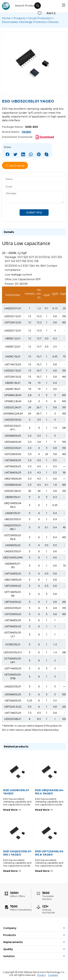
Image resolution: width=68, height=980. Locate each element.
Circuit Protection (40, 18)
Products (19, 18)
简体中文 (51, 13)
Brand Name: (11, 132)
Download (47, 137)
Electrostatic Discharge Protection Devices (30, 22)
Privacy (41, 975)
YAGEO (26, 132)
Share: (8, 147)
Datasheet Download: (17, 137)
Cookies (53, 975)
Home (6, 18)
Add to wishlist (15, 166)
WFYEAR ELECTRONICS (7, 6)
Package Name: (13, 127)
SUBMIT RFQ (34, 213)
